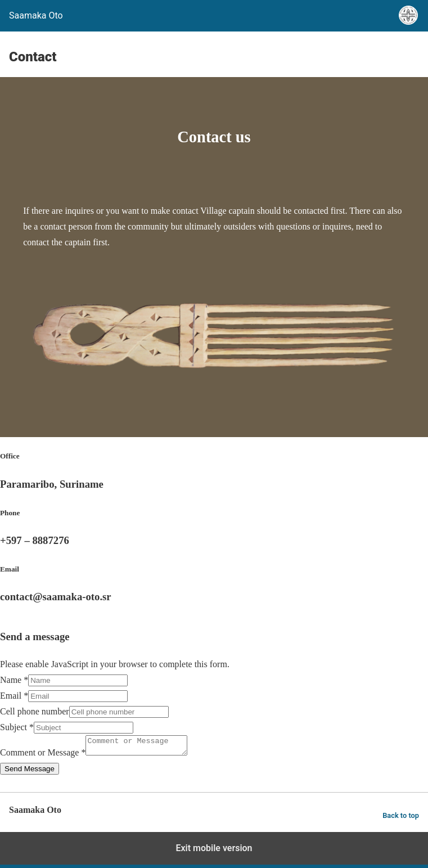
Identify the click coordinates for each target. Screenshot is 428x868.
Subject (17, 727)
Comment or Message (43, 756)
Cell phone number (35, 711)
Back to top (401, 819)
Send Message (30, 772)
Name (14, 680)
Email (14, 696)
